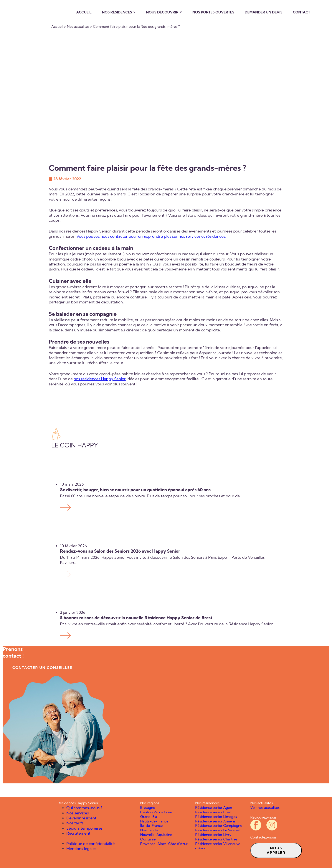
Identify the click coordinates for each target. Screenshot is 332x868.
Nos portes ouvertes (213, 12)
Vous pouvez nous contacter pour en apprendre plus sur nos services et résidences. (151, 236)
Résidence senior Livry (213, 835)
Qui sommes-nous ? (84, 808)
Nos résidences (117, 12)
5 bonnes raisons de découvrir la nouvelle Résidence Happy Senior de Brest (136, 618)
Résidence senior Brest (213, 812)
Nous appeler (276, 850)
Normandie (149, 830)
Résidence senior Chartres (216, 839)
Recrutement (78, 833)
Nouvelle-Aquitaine (156, 835)
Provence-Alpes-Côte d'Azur (164, 844)
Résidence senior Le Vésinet (218, 830)
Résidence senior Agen (214, 807)
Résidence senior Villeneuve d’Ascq (218, 846)
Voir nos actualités (265, 807)
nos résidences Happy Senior (100, 379)
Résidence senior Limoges (216, 817)
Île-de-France (152, 825)
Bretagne (148, 807)
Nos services (78, 813)
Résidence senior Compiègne (219, 825)
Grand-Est (149, 817)
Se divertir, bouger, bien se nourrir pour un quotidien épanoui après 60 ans (136, 490)
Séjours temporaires (84, 828)
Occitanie (148, 839)
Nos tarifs (75, 823)
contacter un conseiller (43, 668)
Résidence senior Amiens (215, 821)
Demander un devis (264, 12)
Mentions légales (82, 849)
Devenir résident (81, 818)
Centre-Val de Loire (156, 812)
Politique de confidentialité (91, 844)
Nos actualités (78, 26)
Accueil (84, 12)
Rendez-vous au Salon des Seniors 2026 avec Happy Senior (121, 551)
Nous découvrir (162, 12)
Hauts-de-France (154, 821)
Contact (302, 12)
